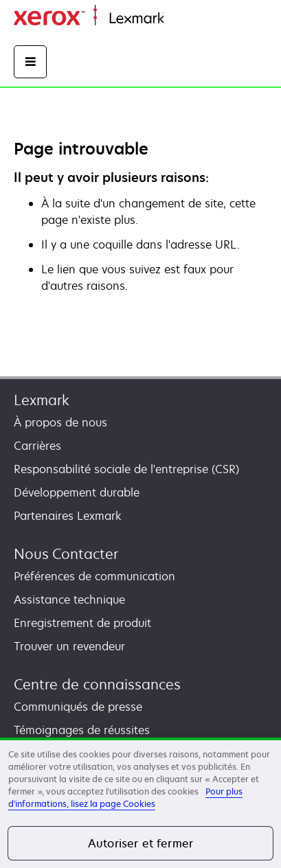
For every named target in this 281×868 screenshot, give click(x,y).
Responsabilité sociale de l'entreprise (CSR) (126, 469)
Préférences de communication (94, 576)
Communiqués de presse (78, 707)
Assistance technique (69, 599)
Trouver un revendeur (69, 646)
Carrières (37, 446)
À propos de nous (60, 422)
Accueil (180, 19)
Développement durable (77, 492)
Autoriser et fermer (140, 843)
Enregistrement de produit (82, 623)
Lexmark (42, 400)
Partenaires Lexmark (68, 516)
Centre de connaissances (97, 684)
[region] (140, 803)
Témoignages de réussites (82, 730)
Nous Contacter (66, 554)
